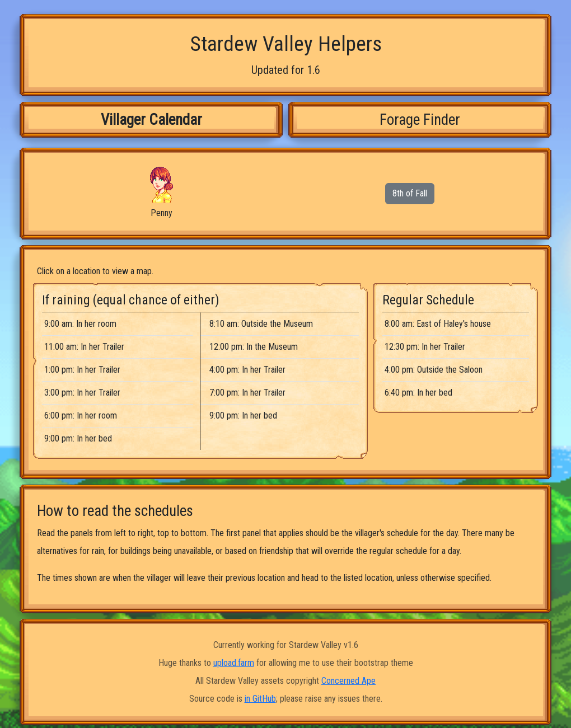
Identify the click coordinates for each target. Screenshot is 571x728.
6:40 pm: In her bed (418, 393)
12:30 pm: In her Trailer (425, 347)
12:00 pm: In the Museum (254, 347)
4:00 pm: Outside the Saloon (434, 370)
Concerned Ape (348, 681)
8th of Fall (410, 193)
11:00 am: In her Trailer (84, 347)
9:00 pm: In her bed (78, 438)
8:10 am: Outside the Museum (261, 324)
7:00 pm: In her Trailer (247, 393)
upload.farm (234, 663)
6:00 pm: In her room (81, 415)
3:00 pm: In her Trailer (82, 393)
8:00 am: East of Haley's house (438, 324)
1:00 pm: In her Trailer (82, 370)
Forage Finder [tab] (420, 120)
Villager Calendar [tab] (151, 120)
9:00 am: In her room (80, 324)
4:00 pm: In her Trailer (247, 370)
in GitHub (260, 699)
